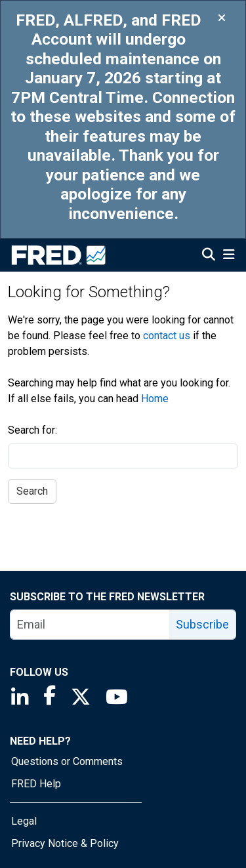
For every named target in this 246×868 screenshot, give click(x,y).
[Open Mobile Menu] (229, 256)
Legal (24, 821)
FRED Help (36, 784)
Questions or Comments (67, 761)
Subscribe (202, 624)
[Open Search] (209, 256)
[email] (90, 625)
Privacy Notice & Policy (65, 843)
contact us (167, 336)
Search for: (32, 430)
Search (32, 491)
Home (155, 399)
